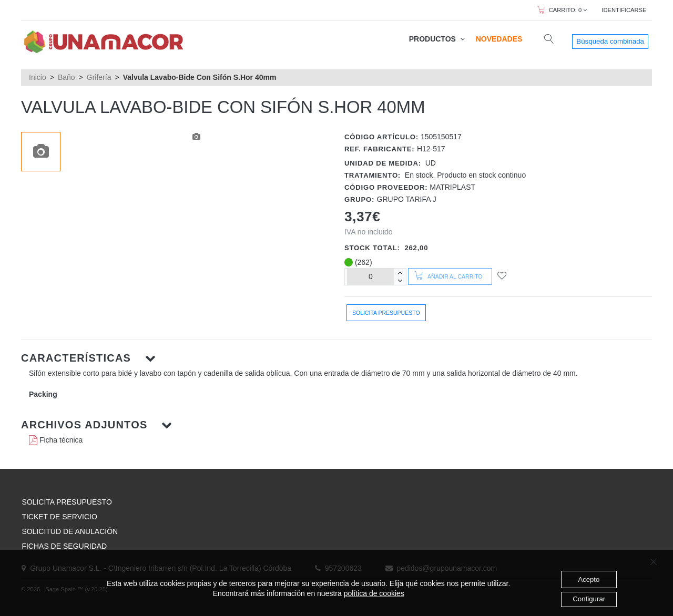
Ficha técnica (56, 440)
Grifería (99, 77)
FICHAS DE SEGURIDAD (64, 546)
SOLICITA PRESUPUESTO (67, 502)
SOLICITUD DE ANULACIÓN (70, 531)
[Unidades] (371, 277)
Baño (67, 77)
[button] (336, 358)
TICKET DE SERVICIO (59, 517)
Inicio (38, 77)
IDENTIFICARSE (624, 10)
